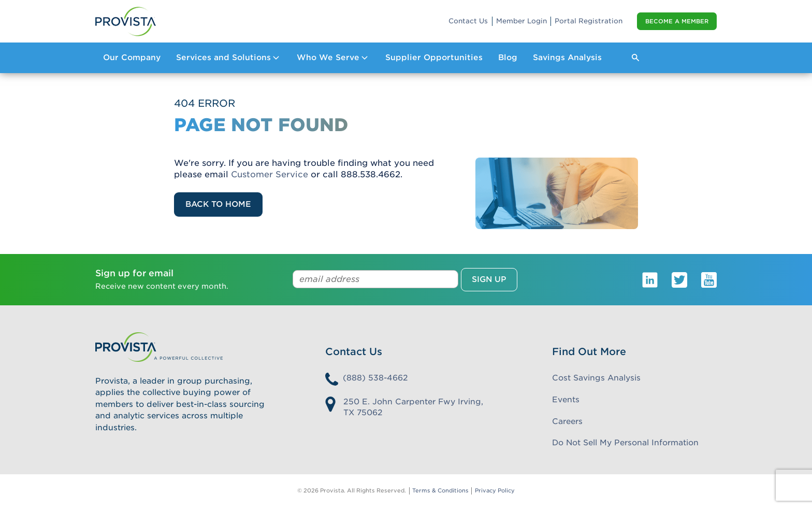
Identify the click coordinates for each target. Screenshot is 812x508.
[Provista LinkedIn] (650, 279)
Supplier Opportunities (434, 58)
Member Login (521, 21)
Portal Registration (589, 21)
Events (566, 400)
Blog (508, 58)
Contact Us (468, 21)
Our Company (132, 58)
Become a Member (677, 21)
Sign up (489, 279)
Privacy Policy (495, 491)
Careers (567, 421)
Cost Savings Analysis (596, 378)
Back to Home (218, 204)
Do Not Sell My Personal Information (625, 443)
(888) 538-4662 (375, 378)
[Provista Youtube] (709, 279)
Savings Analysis (567, 58)
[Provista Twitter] (679, 279)
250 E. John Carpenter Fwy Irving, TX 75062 (413, 407)
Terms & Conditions (440, 491)
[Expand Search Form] (635, 58)
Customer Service (270, 174)
